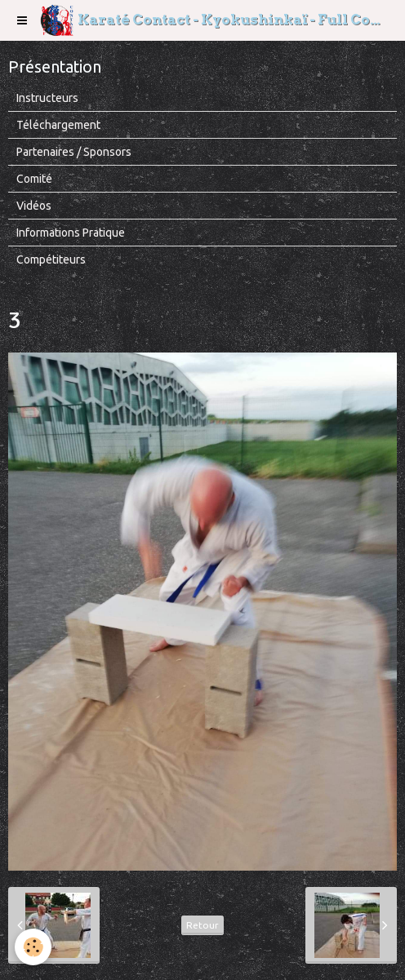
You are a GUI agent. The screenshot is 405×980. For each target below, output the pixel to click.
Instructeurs (47, 98)
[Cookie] (33, 947)
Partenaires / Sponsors (74, 152)
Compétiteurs (51, 259)
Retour (202, 925)
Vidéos (34, 206)
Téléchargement (58, 125)
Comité (34, 179)
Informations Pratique (71, 233)
